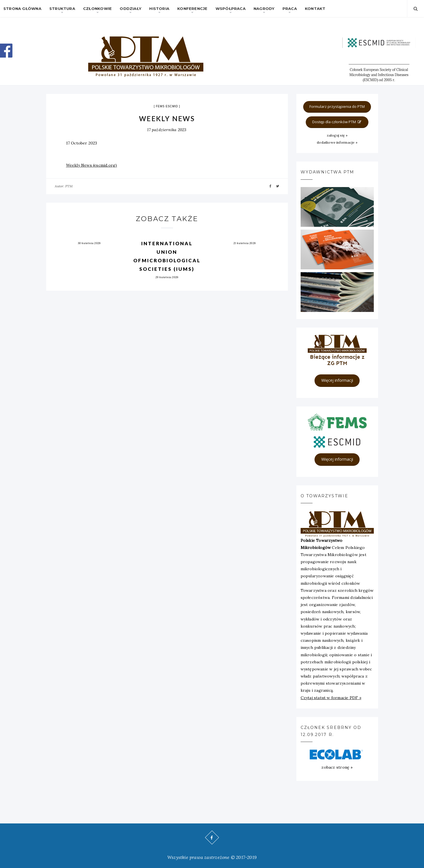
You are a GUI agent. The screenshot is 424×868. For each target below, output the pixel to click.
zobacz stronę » (337, 767)
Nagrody (264, 9)
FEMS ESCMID (167, 106)
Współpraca (231, 9)
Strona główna (22, 9)
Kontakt (315, 9)
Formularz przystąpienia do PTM (337, 106)
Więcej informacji (337, 380)
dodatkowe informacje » (337, 142)
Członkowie (97, 9)
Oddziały (130, 9)
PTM (69, 186)
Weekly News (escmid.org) (92, 165)
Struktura (62, 9)
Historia (159, 9)
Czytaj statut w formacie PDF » (331, 698)
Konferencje (192, 9)
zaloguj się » (337, 135)
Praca (290, 9)
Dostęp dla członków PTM (337, 122)
